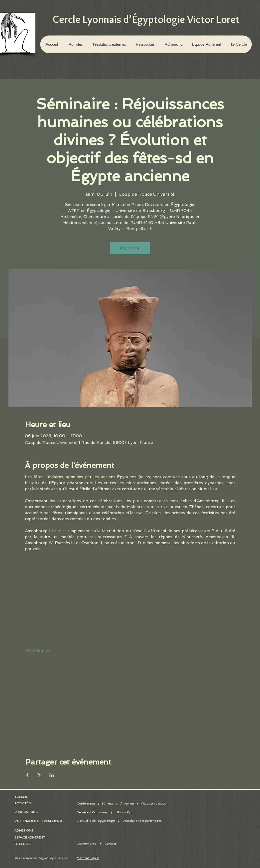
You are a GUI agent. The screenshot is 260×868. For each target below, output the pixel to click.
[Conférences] (87, 804)
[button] (75, 44)
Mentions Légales (88, 858)
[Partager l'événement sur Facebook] (27, 775)
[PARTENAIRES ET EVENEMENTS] (39, 821)
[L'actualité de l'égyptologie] (96, 821)
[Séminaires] (110, 804)
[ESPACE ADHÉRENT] (32, 838)
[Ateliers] (129, 804)
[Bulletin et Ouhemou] (94, 812)
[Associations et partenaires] (142, 821)
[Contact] (110, 844)
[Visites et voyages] (153, 804)
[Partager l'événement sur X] (40, 775)
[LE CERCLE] (24, 844)
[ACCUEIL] (22, 797)
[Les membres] (94, 844)
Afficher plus (38, 650)
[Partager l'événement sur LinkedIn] (52, 775)
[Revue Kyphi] (126, 812)
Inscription (130, 248)
